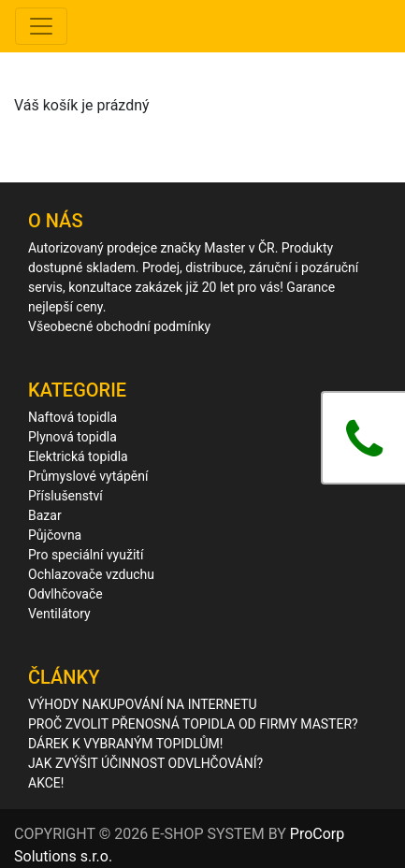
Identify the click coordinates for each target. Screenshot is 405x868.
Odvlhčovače (65, 594)
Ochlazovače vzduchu (91, 574)
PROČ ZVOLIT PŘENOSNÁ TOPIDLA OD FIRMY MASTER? (193, 724)
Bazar (45, 515)
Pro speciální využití (86, 555)
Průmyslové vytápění (88, 476)
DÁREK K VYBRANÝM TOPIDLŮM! (125, 744)
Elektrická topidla (78, 456)
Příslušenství (65, 496)
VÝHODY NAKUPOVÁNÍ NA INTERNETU (143, 704)
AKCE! (46, 783)
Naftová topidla (72, 417)
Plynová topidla (72, 437)
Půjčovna (55, 535)
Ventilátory (59, 614)
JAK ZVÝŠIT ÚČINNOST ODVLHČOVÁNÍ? (145, 763)
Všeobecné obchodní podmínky (119, 326)
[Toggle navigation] (41, 26)
